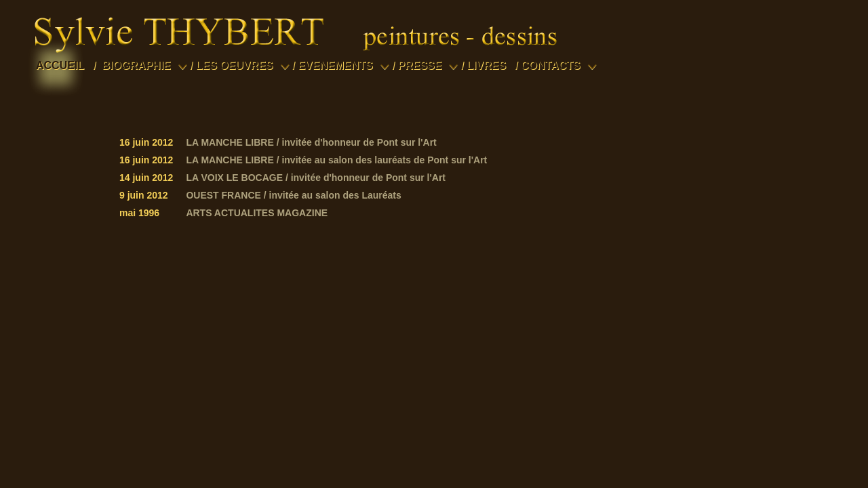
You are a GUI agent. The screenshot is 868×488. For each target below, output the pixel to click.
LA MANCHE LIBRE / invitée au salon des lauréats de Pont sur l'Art (336, 160)
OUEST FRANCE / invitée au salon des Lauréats (293, 195)
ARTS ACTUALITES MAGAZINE (257, 213)
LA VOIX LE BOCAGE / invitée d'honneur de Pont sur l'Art (316, 178)
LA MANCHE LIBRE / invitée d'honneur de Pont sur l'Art (311, 142)
